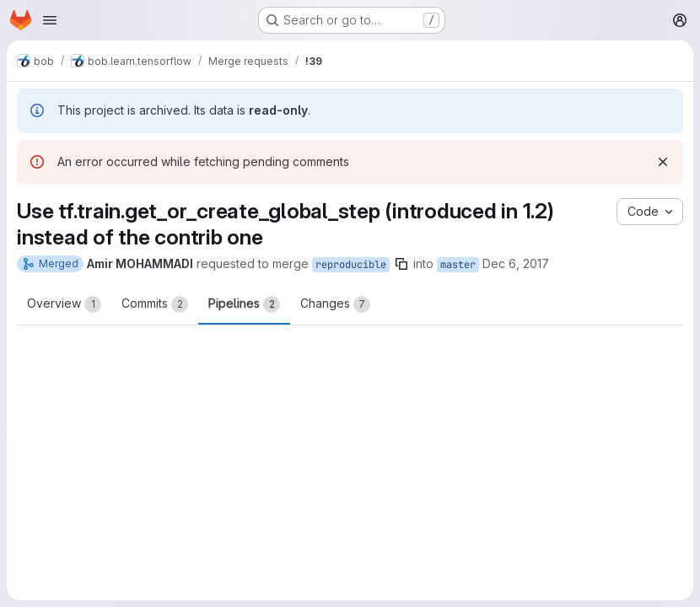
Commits (155, 304)
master (458, 265)
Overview (64, 304)
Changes (335, 304)
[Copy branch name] (401, 264)
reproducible (351, 265)
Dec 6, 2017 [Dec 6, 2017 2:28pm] (516, 263)
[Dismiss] (663, 162)
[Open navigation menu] (50, 20)
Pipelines (244, 304)
